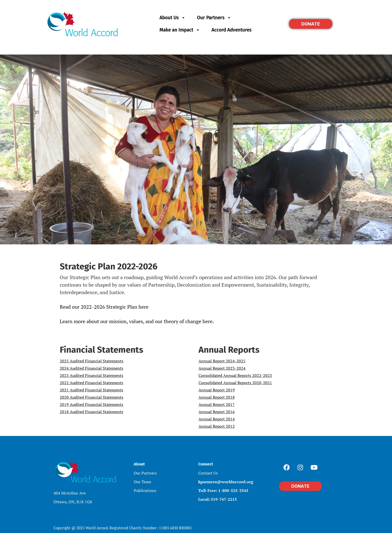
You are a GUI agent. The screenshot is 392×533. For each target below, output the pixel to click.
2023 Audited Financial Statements (91, 375)
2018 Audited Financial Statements (91, 412)
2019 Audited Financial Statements (91, 404)
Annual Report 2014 (217, 419)
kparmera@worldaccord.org (226, 482)
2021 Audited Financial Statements (91, 390)
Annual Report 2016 (217, 412)
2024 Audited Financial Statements (91, 368)
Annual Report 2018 (217, 397)
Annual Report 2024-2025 (222, 361)
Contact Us (208, 473)
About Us (173, 18)
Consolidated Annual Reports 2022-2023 (235, 375)
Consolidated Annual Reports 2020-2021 (235, 383)
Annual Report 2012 (217, 426)
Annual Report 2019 (217, 390)
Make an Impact (180, 30)
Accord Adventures (231, 30)
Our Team (142, 482)
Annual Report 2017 (217, 404)
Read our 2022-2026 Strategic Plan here (104, 307)
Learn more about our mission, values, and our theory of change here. (137, 321)
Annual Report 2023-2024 (222, 368)
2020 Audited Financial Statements (91, 397)
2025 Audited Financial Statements (91, 361)
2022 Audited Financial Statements (91, 383)
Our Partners (214, 18)
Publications (145, 490)
